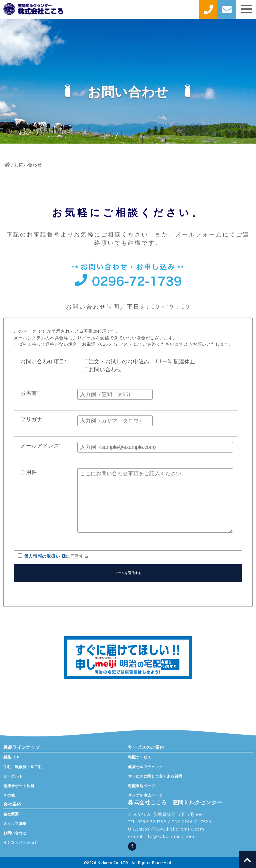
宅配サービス (140, 757)
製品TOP (11, 757)
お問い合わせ (15, 833)
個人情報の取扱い (45, 556)
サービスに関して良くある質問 (155, 776)
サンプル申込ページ (145, 795)
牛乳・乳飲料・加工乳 (23, 767)
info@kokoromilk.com (169, 836)
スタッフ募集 (15, 824)
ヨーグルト (13, 776)
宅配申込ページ (142, 786)
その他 (9, 795)
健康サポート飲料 (19, 786)
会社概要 (11, 814)
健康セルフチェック (145, 767)
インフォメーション (21, 842)
